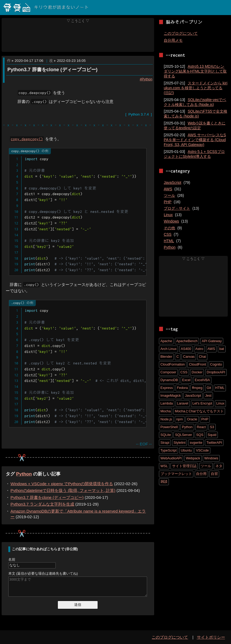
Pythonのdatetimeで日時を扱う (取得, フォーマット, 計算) (63, 491)
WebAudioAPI (171, 458)
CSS (168, 234)
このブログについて (181, 33)
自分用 (201, 474)
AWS (168, 189)
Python (24, 474)
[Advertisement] (78, 37)
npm (180, 419)
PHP (168, 202)
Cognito (216, 364)
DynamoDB (169, 380)
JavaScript (173, 183)
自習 (214, 474)
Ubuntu (186, 450)
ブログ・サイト (177, 208)
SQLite (166, 435)
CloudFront (198, 364)
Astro (199, 349)
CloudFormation (173, 364)
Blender (166, 357)
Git (209, 388)
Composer (168, 372)
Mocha (166, 411)
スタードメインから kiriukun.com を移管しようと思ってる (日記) (196, 88)
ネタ (219, 466)
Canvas (189, 357)
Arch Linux (169, 349)
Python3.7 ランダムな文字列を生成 (42, 504)
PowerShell (169, 427)
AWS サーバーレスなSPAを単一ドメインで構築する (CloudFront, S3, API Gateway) (195, 140)
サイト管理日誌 (184, 466)
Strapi (165, 443)
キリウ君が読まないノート (46, 8)
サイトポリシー (211, 637)
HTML (169, 241)
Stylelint (180, 443)
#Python (146, 79)
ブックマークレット (176, 474)
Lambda (167, 403)
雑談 (164, 482)
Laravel (183, 403)
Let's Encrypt (202, 403)
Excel (186, 380)
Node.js (166, 419)
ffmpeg (197, 388)
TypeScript (169, 450)
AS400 (186, 349)
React (201, 427)
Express (167, 388)
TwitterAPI (214, 443)
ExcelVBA (202, 380)
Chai (202, 357)
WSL (164, 466)
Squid (212, 435)
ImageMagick (171, 396)
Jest (208, 396)
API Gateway (212, 341)
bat (222, 349)
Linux (168, 215)
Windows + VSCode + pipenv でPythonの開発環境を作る (62, 484)
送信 (78, 605)
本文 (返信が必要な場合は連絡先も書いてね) (43, 574)
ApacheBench (187, 341)
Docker (197, 372)
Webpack (193, 458)
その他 (169, 228)
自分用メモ (173, 40)
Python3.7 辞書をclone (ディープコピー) (52, 70)
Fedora (182, 388)
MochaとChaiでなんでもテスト (199, 411)
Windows (171, 221)
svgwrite (196, 443)
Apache (166, 341)
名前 (12, 560)
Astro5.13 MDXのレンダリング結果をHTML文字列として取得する (195, 71)
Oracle (192, 419)
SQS (200, 435)
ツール (169, 195)
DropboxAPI (216, 372)
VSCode (202, 450)
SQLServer (184, 435)
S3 (212, 427)
